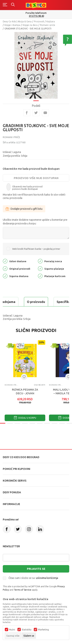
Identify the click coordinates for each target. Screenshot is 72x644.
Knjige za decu (30, 25)
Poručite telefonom (36, 13)
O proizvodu (36, 302)
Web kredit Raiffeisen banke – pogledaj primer (36, 249)
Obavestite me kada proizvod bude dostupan (31, 169)
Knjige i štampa (12, 25)
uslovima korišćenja (47, 578)
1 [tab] (36, 98)
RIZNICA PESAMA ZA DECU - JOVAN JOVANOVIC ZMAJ (25, 393)
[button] (24, 377)
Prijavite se (36, 569)
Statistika (27, 630)
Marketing (43, 630)
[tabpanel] (36, 64)
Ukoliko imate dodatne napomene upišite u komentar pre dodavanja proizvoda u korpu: (35, 222)
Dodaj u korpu (25, 418)
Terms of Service (23, 590)
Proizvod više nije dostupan (36, 178)
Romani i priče (48, 25)
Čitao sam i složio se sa (33, 578)
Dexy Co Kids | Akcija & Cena (17, 21)
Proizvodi (39, 21)
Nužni (12, 630)
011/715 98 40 (36, 16)
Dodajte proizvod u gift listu (24, 209)
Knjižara (51, 21)
